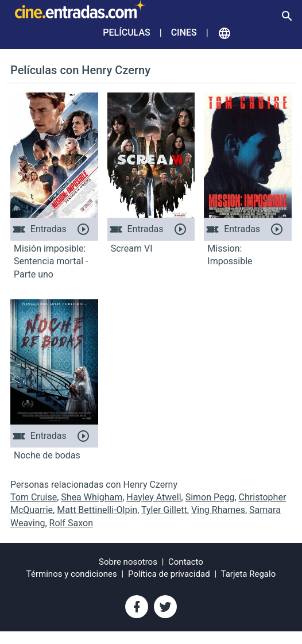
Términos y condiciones (72, 574)
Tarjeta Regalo (249, 574)
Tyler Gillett (164, 510)
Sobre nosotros (128, 562)
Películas (126, 32)
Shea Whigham (92, 497)
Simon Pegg (210, 497)
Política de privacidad (169, 574)
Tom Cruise (34, 497)
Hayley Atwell (154, 497)
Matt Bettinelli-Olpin (97, 510)
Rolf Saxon (71, 523)
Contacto (186, 562)
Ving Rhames (218, 510)
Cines (184, 32)
